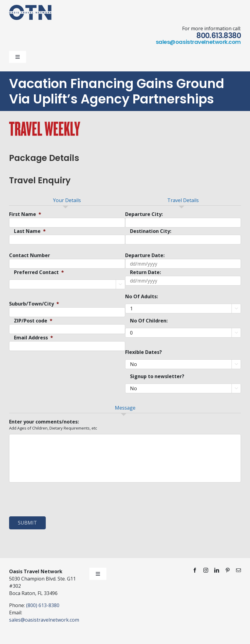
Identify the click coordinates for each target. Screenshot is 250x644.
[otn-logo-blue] (30, 7)
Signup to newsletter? (157, 376)
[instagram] (206, 570)
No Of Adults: (142, 297)
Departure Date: (145, 255)
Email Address (33, 338)
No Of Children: (149, 321)
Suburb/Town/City (34, 304)
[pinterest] (228, 570)
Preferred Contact (39, 272)
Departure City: (144, 214)
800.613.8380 (219, 36)
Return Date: (145, 272)
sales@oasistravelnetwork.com (198, 42)
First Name (25, 214)
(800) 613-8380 (43, 605)
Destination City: (151, 231)
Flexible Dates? (143, 352)
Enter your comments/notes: (44, 422)
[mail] (238, 570)
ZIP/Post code (33, 321)
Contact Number (30, 255)
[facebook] (195, 570)
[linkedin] (217, 570)
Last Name (30, 231)
